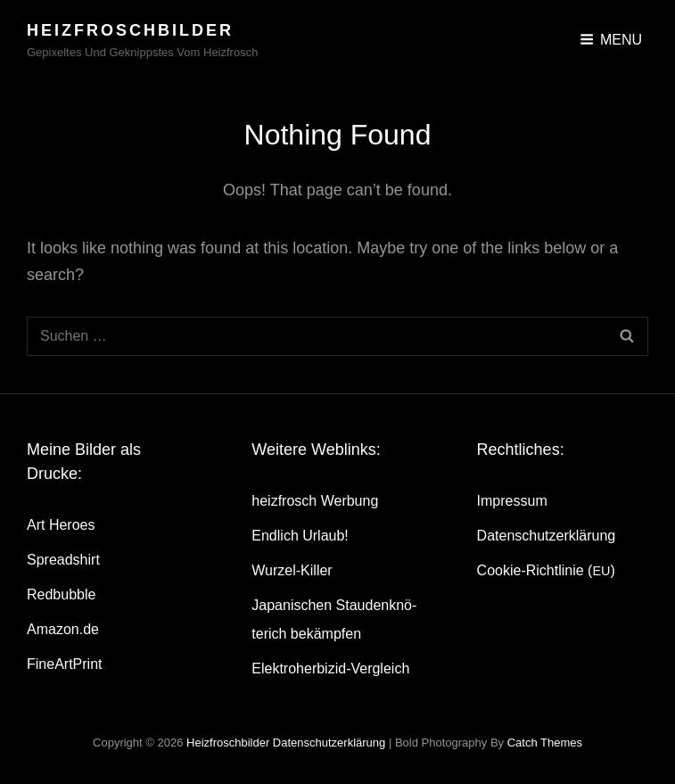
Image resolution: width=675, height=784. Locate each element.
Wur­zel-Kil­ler (292, 570)
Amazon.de (63, 629)
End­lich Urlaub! (300, 536)
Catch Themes (545, 743)
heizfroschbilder (130, 30)
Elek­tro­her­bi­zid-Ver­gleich (330, 668)
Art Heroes (61, 525)
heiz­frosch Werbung (315, 501)
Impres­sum (512, 501)
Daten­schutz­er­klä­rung (547, 536)
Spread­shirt (63, 560)
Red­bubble (61, 594)
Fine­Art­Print (64, 664)
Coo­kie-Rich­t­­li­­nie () (546, 570)
